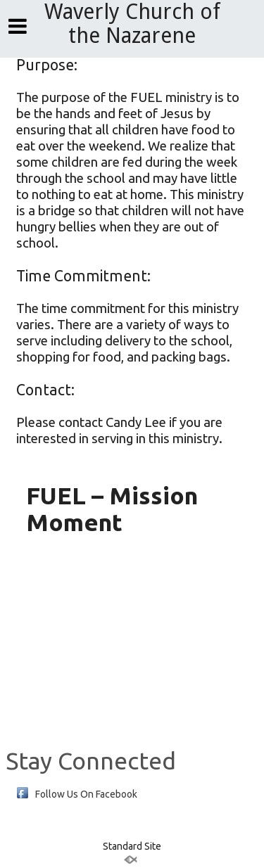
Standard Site (132, 846)
